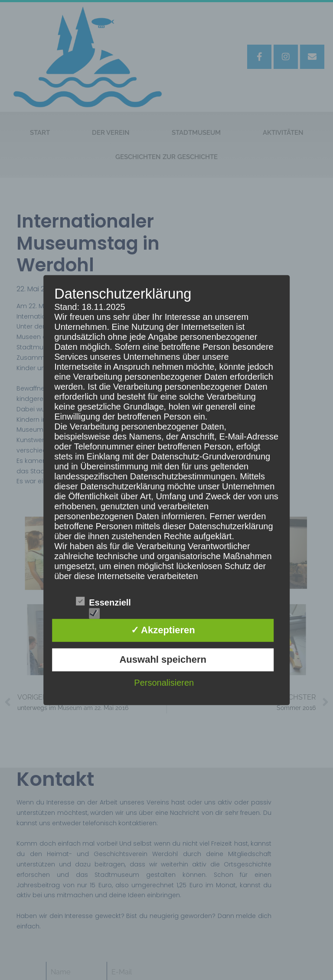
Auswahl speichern (163, 659)
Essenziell (103, 602)
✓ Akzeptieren (163, 630)
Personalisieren (164, 683)
